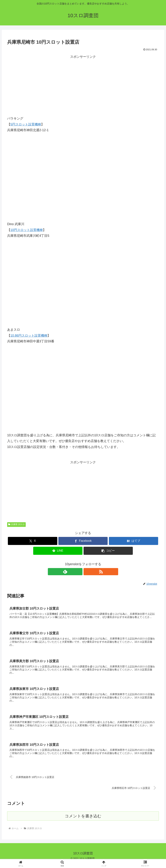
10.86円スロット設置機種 (29, 336)
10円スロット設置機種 (27, 230)
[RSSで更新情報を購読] (87, 572)
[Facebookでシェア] (83, 541)
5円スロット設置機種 (26, 124)
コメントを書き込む (83, 820)
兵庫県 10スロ (16, 524)
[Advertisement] (83, 85)
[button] (108, 551)
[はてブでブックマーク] (134, 541)
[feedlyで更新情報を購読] (79, 572)
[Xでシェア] (32, 541)
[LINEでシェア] (58, 551)
